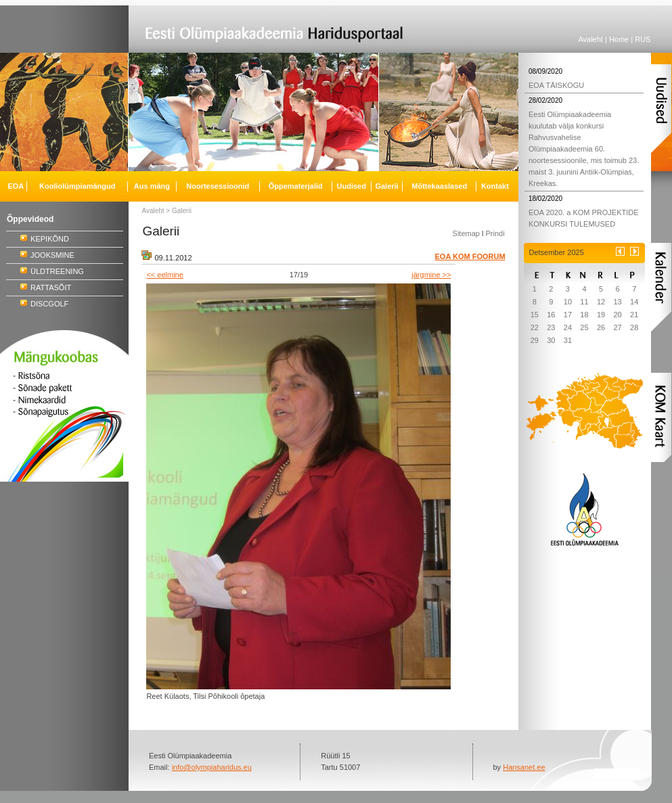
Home (619, 39)
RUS (643, 39)
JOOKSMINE (52, 255)
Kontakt (495, 186)
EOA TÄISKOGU (556, 85)
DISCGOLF (49, 304)
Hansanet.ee (524, 767)
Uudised (352, 186)
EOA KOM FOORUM (470, 256)
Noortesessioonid (218, 186)
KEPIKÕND (50, 239)
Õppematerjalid (296, 186)
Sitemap (466, 233)
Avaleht (590, 39)
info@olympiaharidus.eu (212, 767)
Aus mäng (152, 186)
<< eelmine (164, 275)
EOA (16, 186)
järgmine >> (431, 275)
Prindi (495, 233)
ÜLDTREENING (57, 271)
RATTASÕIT (51, 288)
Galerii (182, 211)
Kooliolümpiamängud (77, 186)
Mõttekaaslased (439, 186)
